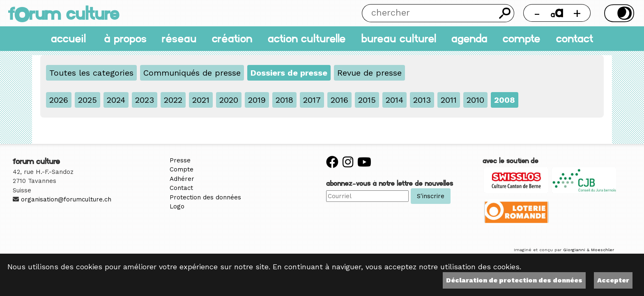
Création (232, 38)
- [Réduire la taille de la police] (537, 13)
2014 (394, 100)
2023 (145, 100)
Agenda (469, 38)
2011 (449, 100)
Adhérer (182, 179)
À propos (125, 38)
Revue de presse (369, 73)
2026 (59, 100)
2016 (339, 100)
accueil (68, 38)
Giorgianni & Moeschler (589, 250)
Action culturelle (307, 38)
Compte (522, 38)
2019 (257, 100)
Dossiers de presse (289, 73)
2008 (505, 100)
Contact (575, 38)
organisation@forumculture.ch (66, 199)
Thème (618, 13)
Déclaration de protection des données (514, 280)
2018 (284, 100)
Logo (177, 206)
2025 (87, 100)
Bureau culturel (399, 38)
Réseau (179, 38)
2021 (201, 100)
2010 (475, 100)
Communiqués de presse (192, 73)
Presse (180, 160)
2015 (367, 100)
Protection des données (205, 197)
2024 (116, 100)
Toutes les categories (91, 73)
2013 (422, 100)
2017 (312, 100)
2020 (229, 100)
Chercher (505, 13)
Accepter (613, 280)
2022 (173, 100)
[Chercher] (429, 13)
